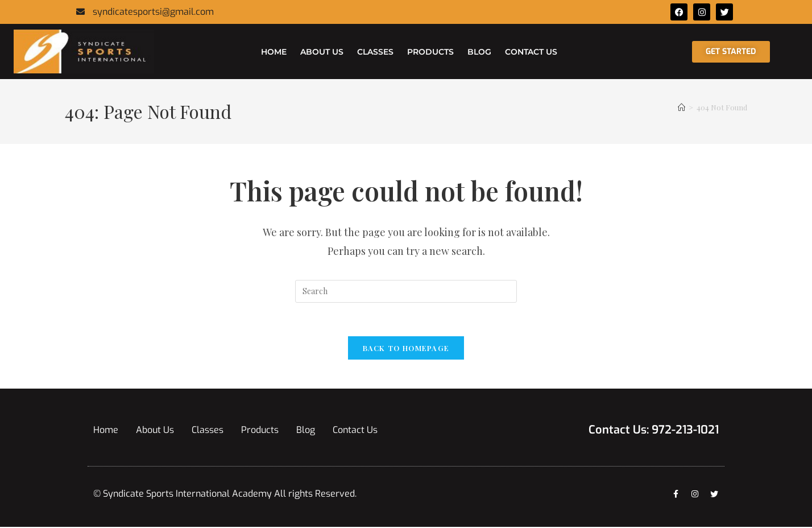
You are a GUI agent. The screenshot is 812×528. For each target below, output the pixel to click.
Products (430, 52)
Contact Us (531, 52)
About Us (322, 52)
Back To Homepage (406, 349)
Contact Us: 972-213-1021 (654, 431)
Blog (479, 52)
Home (274, 52)
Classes (375, 52)
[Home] (681, 107)
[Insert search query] (406, 291)
